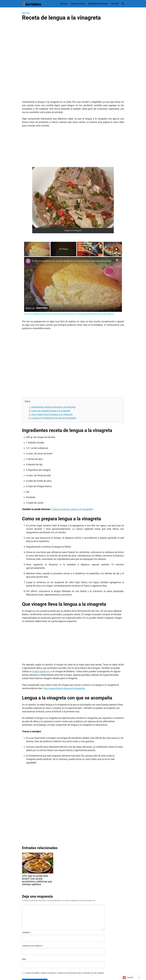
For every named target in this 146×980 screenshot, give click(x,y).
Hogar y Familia (78, 4)
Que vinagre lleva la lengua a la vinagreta (51, 414)
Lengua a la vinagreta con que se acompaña (52, 418)
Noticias (115, 4)
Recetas (64, 4)
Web (24, 959)
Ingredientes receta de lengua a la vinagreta (52, 407)
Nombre (27, 933)
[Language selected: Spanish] (131, 978)
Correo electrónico (33, 946)
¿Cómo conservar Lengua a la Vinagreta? (72, 509)
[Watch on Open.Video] (37, 308)
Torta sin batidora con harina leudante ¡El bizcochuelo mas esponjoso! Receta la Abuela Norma (73, 261)
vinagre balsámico (41, 671)
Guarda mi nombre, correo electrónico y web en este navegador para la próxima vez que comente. (65, 973)
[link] (28, 261)
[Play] (90, 249)
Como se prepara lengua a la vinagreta (50, 411)
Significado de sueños (98, 4)
